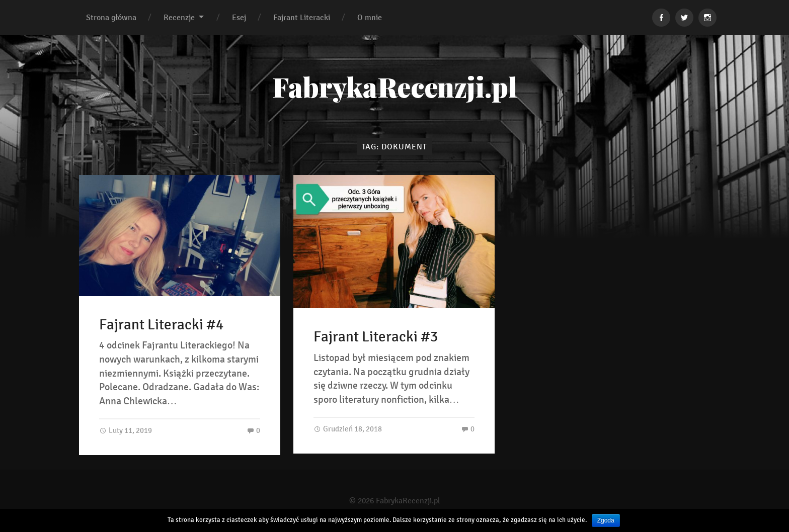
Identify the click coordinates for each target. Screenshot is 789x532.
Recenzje (179, 17)
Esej (239, 17)
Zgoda (606, 520)
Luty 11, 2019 (126, 430)
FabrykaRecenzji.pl (395, 86)
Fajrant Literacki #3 (376, 337)
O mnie (370, 17)
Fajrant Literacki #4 (161, 325)
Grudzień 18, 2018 (348, 429)
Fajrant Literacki (302, 17)
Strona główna (111, 17)
